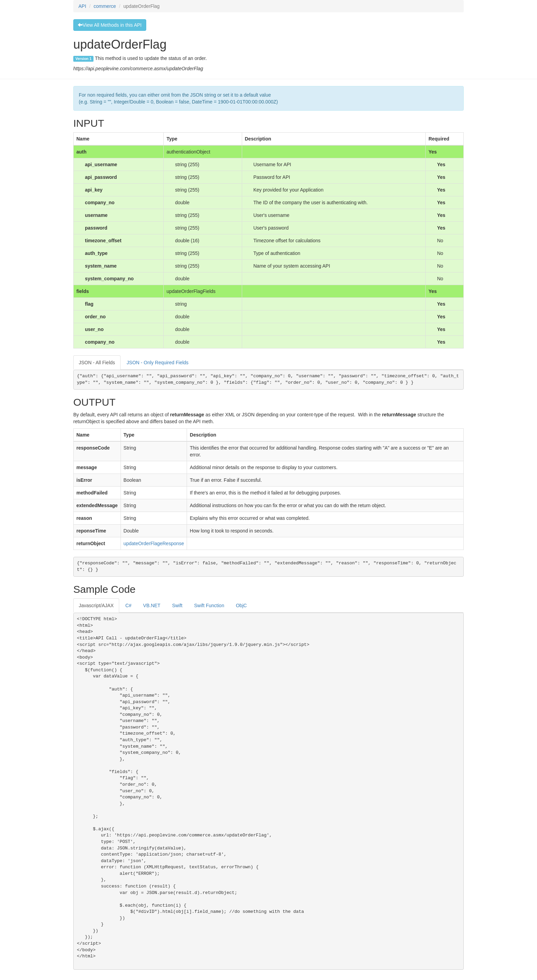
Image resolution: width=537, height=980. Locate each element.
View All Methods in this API (110, 25)
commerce (105, 6)
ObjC (241, 605)
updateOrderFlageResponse (154, 543)
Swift (177, 605)
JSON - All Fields (97, 363)
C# (128, 605)
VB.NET (152, 605)
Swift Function (209, 605)
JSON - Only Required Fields (158, 363)
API (82, 6)
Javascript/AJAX (96, 605)
